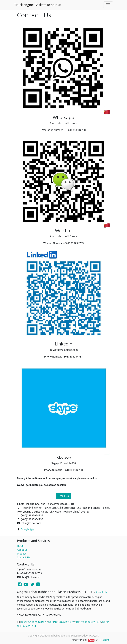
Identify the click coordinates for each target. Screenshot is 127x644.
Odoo (91, 640)
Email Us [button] (64, 496)
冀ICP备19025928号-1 (34, 622)
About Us (22, 550)
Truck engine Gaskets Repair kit (38, 5)
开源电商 (104, 640)
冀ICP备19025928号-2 (61, 622)
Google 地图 (28, 529)
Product (22, 554)
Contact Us (24, 557)
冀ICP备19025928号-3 (88, 622)
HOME (21, 546)
